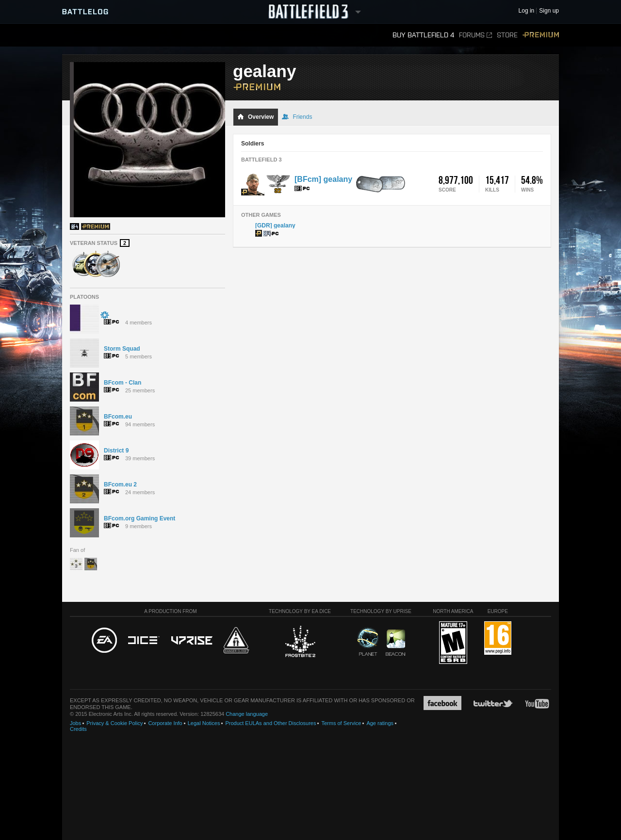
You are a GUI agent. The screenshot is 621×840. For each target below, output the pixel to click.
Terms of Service (341, 723)
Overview (255, 117)
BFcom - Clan (123, 383)
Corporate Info (165, 723)
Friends (297, 117)
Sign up (549, 11)
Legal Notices (204, 723)
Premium (541, 35)
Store (507, 35)
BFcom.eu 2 (120, 485)
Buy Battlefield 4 (423, 35)
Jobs (75, 723)
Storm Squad (122, 349)
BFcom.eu (118, 417)
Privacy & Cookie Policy (114, 723)
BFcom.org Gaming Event (139, 518)
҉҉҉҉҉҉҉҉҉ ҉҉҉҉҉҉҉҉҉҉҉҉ (105, 315)
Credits (78, 729)
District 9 (116, 451)
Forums (475, 35)
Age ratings (380, 723)
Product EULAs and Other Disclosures (270, 723)
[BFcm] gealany (323, 179)
